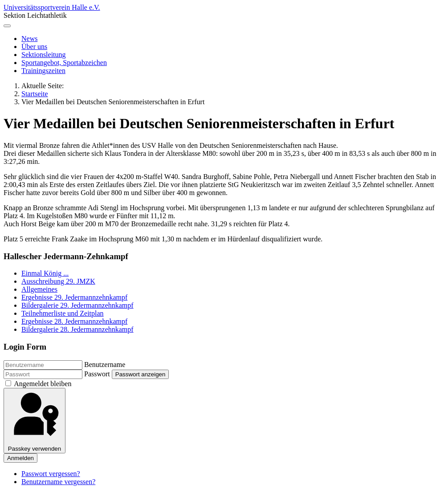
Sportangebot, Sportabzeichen (64, 63)
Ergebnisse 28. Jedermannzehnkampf (74, 321)
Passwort (97, 374)
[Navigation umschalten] (7, 26)
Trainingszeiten (43, 71)
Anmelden (20, 458)
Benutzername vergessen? (58, 482)
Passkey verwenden (35, 421)
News (29, 39)
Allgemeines (39, 289)
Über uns (34, 47)
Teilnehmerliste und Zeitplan (63, 313)
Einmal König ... (45, 273)
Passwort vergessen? (51, 474)
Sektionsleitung (44, 55)
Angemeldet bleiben (43, 384)
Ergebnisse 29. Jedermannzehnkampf (74, 297)
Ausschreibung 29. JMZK (58, 281)
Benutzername (105, 365)
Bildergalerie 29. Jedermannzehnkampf (77, 305)
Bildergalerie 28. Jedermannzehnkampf (77, 329)
